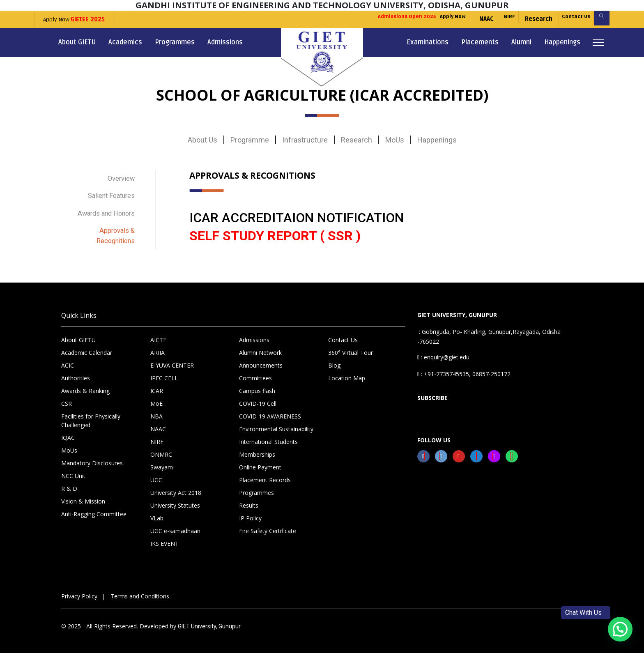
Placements (480, 42)
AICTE (158, 335)
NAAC (464, 19)
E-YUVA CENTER (172, 360)
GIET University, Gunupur (209, 621)
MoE (156, 398)
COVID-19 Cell (258, 398)
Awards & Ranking (85, 385)
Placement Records (265, 475)
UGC (156, 475)
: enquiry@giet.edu (443, 352)
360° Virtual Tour (351, 347)
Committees (255, 373)
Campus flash (257, 385)
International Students (268, 436)
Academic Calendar (87, 347)
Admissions (225, 42)
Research (523, 19)
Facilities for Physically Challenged (91, 415)
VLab (157, 513)
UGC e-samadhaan (175, 525)
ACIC (68, 360)
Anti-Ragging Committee (94, 509)
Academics (125, 42)
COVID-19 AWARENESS (270, 411)
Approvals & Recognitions (113, 229)
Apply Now (74, 20)
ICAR (157, 385)
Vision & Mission (83, 496)
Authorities (76, 373)
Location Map (347, 373)
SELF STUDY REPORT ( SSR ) (275, 236)
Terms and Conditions (140, 591)
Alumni (521, 42)
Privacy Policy (79, 591)
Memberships (257, 449)
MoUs (395, 140)
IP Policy (250, 513)
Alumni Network (260, 347)
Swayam (162, 462)
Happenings (562, 42)
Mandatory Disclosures (92, 458)
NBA (156, 411)
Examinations (428, 42)
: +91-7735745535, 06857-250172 (464, 369)
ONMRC (161, 449)
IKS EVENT (164, 538)
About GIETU (77, 42)
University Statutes (175, 500)
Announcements (261, 360)
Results (249, 500)
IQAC (68, 432)
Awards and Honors (103, 208)
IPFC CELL (164, 373)
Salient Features (108, 193)
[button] (620, 629)
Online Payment (260, 462)
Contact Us (566, 19)
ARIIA (158, 347)
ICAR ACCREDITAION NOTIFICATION (297, 218)
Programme (250, 140)
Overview (120, 178)
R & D (69, 483)
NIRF (491, 19)
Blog (334, 360)
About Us (202, 140)
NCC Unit (73, 470)
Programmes (175, 42)
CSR (67, 398)
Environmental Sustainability (276, 424)
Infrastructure (305, 140)
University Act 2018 (176, 487)
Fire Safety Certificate (268, 525)
